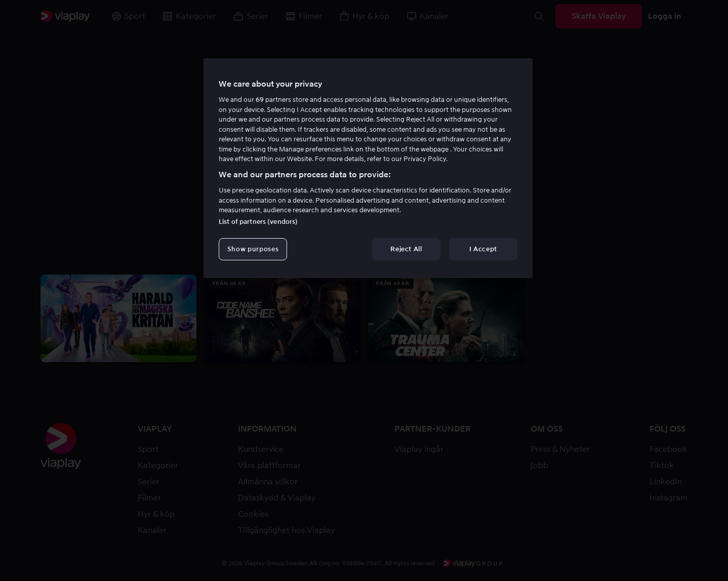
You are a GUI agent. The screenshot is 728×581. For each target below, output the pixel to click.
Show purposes (253, 249)
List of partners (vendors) (258, 222)
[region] (368, 168)
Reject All (406, 249)
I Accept (483, 249)
